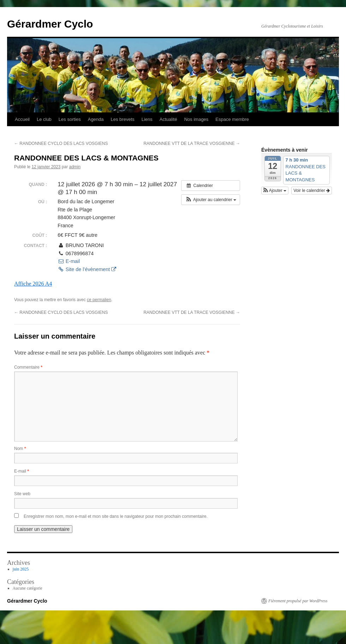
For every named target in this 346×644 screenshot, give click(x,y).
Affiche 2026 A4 (33, 284)
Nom (20, 449)
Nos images (196, 119)
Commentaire (28, 367)
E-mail (69, 261)
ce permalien (99, 300)
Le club (44, 119)
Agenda (96, 119)
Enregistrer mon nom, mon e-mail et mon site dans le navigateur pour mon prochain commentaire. (116, 516)
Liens (147, 119)
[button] (211, 200)
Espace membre (232, 119)
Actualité (168, 119)
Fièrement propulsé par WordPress (298, 601)
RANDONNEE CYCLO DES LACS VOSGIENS (61, 144)
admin (75, 167)
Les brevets (123, 119)
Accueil (22, 119)
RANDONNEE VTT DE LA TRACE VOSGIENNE (192, 144)
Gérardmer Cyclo (50, 24)
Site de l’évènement (87, 269)
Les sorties (70, 119)
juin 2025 (21, 569)
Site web (22, 494)
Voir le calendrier (312, 191)
